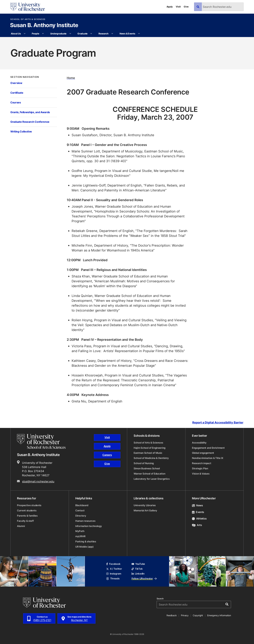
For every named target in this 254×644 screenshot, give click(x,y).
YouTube (138, 564)
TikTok (137, 569)
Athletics (199, 519)
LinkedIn (138, 574)
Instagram (114, 574)
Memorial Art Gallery (145, 510)
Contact (80, 510)
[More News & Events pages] (139, 34)
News (197, 505)
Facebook (113, 564)
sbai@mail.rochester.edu (38, 481)
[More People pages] (43, 34)
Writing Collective (21, 131)
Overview (16, 83)
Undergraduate (58, 34)
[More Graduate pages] (91, 34)
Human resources (85, 521)
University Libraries (145, 505)
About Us (16, 34)
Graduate (82, 34)
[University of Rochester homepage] (28, 7)
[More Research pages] (112, 34)
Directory (81, 516)
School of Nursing (144, 463)
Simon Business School (147, 468)
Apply (170, 7)
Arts (197, 525)
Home (71, 78)
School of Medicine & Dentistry (151, 458)
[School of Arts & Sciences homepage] (42, 441)
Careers (107, 455)
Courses (16, 102)
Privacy (185, 615)
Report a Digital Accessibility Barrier (218, 422)
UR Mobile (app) (84, 547)
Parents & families (27, 516)
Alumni (21, 526)
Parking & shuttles (86, 541)
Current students (27, 510)
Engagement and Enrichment (208, 448)
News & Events (127, 34)
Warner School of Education (149, 474)
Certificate (17, 93)
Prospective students (29, 505)
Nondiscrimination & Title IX (208, 458)
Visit (178, 7)
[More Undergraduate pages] (70, 34)
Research (104, 34)
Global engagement (203, 453)
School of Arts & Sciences (28, 19)
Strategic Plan (200, 468)
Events (198, 512)
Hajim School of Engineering (150, 448)
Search (160, 599)
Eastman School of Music (148, 453)
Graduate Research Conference (30, 122)
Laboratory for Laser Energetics (152, 479)
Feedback (172, 615)
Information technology (89, 526)
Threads (113, 578)
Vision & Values (201, 474)
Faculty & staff (25, 521)
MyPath (80, 531)
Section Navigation (25, 77)
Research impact (202, 463)
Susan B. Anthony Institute (44, 25)
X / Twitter (114, 569)
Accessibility (199, 443)
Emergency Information (219, 615)
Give (186, 7)
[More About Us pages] (25, 34)
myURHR (80, 536)
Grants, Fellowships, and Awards (30, 112)
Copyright (198, 615)
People (35, 34)
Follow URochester (144, 578)
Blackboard (82, 505)
